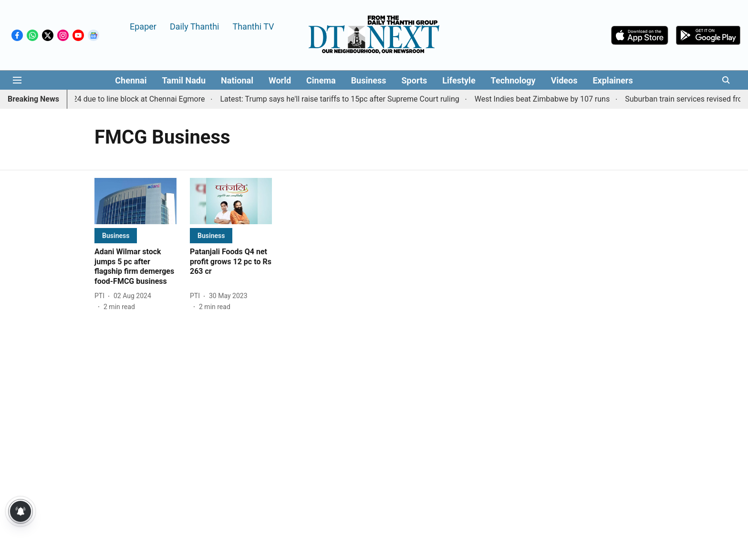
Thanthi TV (253, 26)
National (237, 80)
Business (369, 80)
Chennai (131, 80)
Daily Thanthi (195, 26)
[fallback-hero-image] (135, 201)
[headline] (135, 267)
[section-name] (116, 235)
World (280, 80)
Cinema (321, 80)
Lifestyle (459, 80)
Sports (415, 80)
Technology (513, 80)
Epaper (143, 26)
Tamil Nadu (184, 80)
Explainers (613, 80)
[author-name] (101, 296)
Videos (564, 80)
